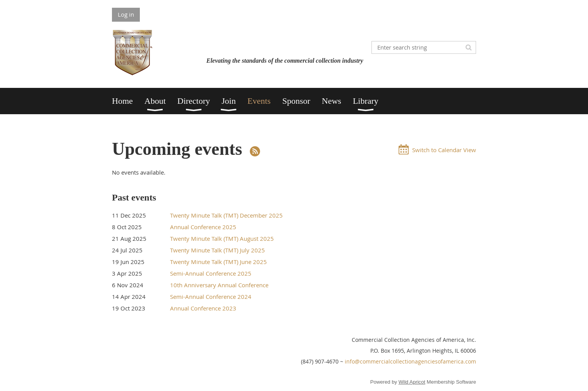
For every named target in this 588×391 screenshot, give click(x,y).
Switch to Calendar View (444, 150)
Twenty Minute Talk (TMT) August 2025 (222, 238)
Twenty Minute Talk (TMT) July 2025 (217, 250)
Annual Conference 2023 (203, 308)
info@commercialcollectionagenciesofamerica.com (410, 361)
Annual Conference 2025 (203, 227)
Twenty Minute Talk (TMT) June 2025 (218, 262)
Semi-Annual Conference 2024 (211, 297)
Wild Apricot (412, 382)
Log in (126, 14)
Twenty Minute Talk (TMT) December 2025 (226, 215)
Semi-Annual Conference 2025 (211, 273)
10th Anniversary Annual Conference (219, 285)
